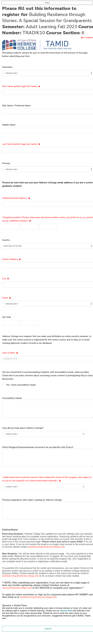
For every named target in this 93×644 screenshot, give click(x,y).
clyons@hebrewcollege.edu (17, 588)
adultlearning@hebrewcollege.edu (38, 597)
